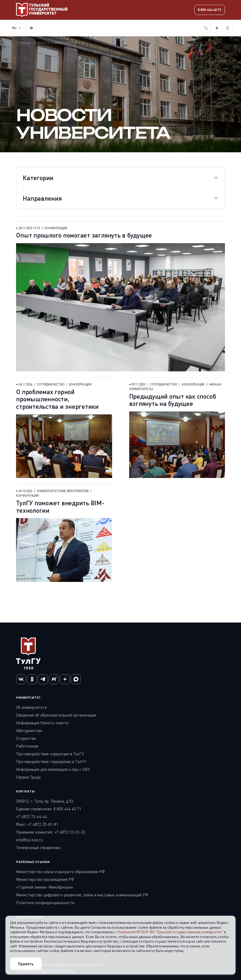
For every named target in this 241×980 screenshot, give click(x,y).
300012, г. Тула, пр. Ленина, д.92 (45, 801)
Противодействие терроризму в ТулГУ (51, 761)
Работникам (27, 746)
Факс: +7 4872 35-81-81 (37, 824)
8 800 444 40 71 (210, 10)
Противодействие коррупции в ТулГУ (50, 754)
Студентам (26, 738)
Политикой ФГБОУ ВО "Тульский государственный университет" (170, 932)
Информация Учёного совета (42, 723)
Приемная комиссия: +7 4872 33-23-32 (51, 832)
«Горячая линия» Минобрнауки (44, 887)
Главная (24, 43)
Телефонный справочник (38, 847)
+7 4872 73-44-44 (32, 816)
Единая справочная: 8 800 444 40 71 (49, 809)
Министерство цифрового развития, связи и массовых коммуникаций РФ (82, 895)
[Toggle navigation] (228, 28)
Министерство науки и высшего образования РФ (60, 872)
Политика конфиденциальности (45, 903)
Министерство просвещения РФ (45, 879)
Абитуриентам (29, 730)
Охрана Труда (28, 777)
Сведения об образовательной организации (56, 715)
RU (14, 28)
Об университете (31, 707)
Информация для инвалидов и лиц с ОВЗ (53, 769)
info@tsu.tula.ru (29, 840)
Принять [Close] (26, 964)
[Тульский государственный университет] (42, 10)
